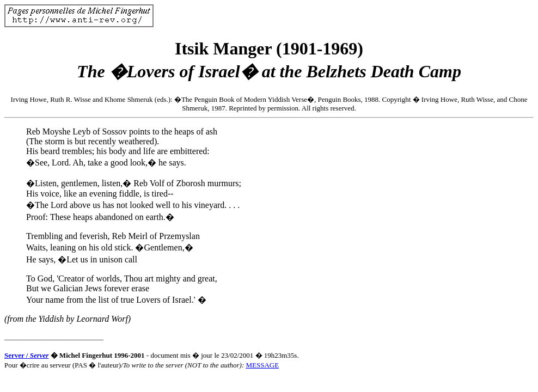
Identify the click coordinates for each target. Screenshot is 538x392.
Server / (26, 355)
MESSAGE (262, 365)
